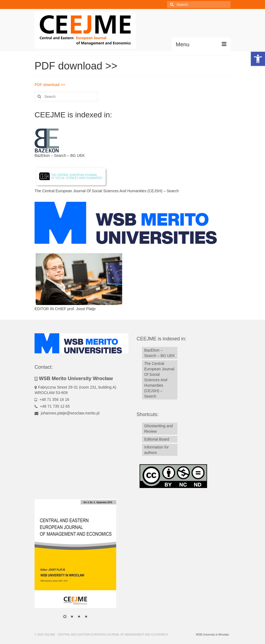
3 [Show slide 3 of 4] (79, 617)
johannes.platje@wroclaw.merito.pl (67, 413)
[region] (75, 562)
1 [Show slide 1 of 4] (65, 617)
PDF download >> (50, 85)
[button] (258, 59)
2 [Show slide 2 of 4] (72, 617)
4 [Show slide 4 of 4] (86, 617)
